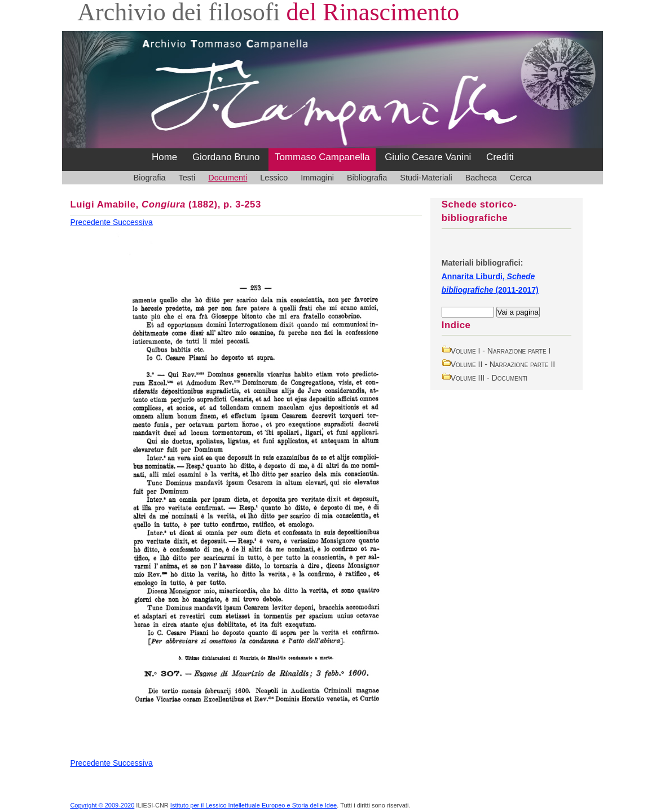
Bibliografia (367, 178)
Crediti (500, 157)
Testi (187, 178)
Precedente (91, 222)
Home (164, 157)
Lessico (274, 178)
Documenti (228, 178)
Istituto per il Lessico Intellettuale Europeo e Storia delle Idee (254, 805)
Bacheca (481, 178)
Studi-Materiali (426, 178)
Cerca (521, 178)
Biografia (150, 178)
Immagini (317, 178)
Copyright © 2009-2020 (102, 805)
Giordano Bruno (226, 157)
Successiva (133, 222)
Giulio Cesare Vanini (428, 157)
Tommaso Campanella (322, 157)
